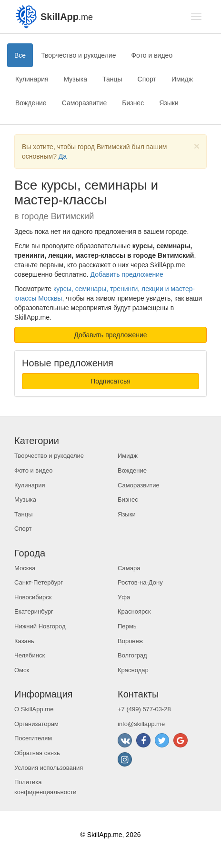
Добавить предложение (127, 274)
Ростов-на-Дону (140, 582)
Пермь (127, 626)
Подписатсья (110, 381)
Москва (25, 568)
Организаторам (36, 724)
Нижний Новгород (40, 626)
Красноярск (134, 611)
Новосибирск (33, 597)
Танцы (112, 79)
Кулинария (32, 79)
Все (20, 55)
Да (63, 156)
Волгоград (132, 655)
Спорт (147, 79)
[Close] (197, 146)
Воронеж (130, 641)
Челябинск (30, 655)
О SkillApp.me (34, 709)
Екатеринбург (34, 611)
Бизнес (133, 103)
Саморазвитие (85, 103)
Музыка (76, 79)
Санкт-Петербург (39, 582)
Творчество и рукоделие (78, 55)
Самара (129, 568)
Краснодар (133, 670)
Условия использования (49, 768)
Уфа (124, 597)
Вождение (31, 103)
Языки (169, 103)
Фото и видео (152, 55)
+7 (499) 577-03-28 (144, 709)
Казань (24, 641)
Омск (22, 670)
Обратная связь (37, 753)
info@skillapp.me (141, 724)
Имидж (182, 79)
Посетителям (33, 738)
